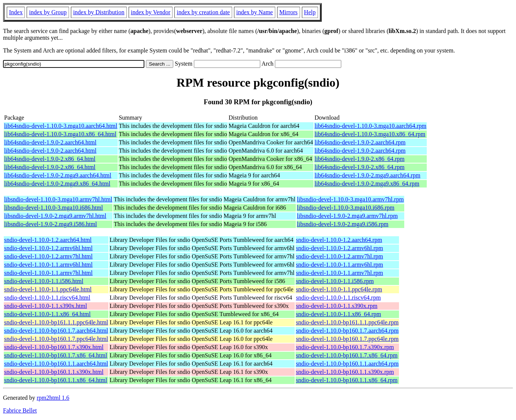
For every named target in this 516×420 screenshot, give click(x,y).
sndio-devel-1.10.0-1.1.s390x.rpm (337, 306)
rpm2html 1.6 (53, 398)
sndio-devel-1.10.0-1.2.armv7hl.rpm (339, 256)
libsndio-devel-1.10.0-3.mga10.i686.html (54, 208)
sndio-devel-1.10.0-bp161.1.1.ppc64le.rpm (347, 322)
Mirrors (289, 12)
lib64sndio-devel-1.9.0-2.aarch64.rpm (360, 142)
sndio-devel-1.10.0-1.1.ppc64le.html (48, 289)
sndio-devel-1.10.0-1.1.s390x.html (46, 306)
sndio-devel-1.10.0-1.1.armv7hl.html (48, 273)
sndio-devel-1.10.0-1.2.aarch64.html (48, 240)
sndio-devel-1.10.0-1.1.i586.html (44, 281)
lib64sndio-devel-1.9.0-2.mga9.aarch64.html (58, 175)
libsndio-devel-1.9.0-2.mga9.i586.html (51, 224)
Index (16, 12)
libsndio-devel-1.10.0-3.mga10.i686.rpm (346, 208)
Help (310, 12)
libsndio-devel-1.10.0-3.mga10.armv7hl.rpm (350, 199)
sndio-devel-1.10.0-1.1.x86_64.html (47, 314)
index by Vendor (151, 12)
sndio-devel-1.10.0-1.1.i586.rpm (335, 281)
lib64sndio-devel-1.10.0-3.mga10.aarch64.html (61, 126)
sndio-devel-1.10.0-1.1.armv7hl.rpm (339, 273)
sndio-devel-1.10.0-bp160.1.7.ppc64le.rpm (347, 339)
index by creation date (203, 12)
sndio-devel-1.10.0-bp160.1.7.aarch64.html (56, 331)
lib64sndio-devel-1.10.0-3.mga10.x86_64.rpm (370, 134)
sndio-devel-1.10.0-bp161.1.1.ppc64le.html (56, 322)
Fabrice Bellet (20, 410)
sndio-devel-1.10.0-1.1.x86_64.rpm (338, 314)
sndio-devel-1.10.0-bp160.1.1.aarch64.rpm (347, 364)
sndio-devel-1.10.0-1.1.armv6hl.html (48, 265)
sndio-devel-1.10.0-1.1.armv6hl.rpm (339, 265)
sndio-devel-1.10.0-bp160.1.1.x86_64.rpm (347, 380)
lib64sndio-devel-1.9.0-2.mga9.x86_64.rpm (367, 184)
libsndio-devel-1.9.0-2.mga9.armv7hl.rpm (347, 216)
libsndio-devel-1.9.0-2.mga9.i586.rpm (343, 224)
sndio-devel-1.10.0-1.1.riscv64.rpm (338, 298)
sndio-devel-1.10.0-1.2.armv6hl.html (48, 248)
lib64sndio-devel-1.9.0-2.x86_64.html (50, 159)
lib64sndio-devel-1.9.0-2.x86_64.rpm (360, 159)
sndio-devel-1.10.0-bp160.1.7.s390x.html (54, 347)
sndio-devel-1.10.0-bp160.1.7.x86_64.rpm (347, 355)
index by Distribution (99, 12)
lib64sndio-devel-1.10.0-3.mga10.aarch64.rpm (370, 126)
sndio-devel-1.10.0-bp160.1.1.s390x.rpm (345, 372)
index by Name (255, 12)
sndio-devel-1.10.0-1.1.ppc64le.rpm (339, 289)
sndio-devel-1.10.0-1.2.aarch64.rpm (339, 240)
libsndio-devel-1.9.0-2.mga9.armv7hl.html (55, 216)
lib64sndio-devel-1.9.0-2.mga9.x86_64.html (57, 184)
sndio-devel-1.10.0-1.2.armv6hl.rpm (339, 248)
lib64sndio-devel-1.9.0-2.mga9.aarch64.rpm (367, 175)
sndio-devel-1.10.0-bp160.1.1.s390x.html (54, 372)
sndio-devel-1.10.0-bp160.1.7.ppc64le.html (56, 339)
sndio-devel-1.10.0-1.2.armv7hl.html (48, 256)
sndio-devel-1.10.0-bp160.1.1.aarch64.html (56, 364)
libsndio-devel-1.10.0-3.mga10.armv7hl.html (58, 199)
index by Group (48, 12)
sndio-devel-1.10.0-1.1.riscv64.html (47, 298)
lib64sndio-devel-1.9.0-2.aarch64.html (50, 142)
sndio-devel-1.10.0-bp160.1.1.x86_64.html (56, 380)
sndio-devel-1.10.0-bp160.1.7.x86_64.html (56, 355)
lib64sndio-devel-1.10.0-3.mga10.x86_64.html (60, 134)
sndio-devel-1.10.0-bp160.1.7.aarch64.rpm (347, 331)
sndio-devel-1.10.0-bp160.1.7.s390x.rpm (345, 347)
